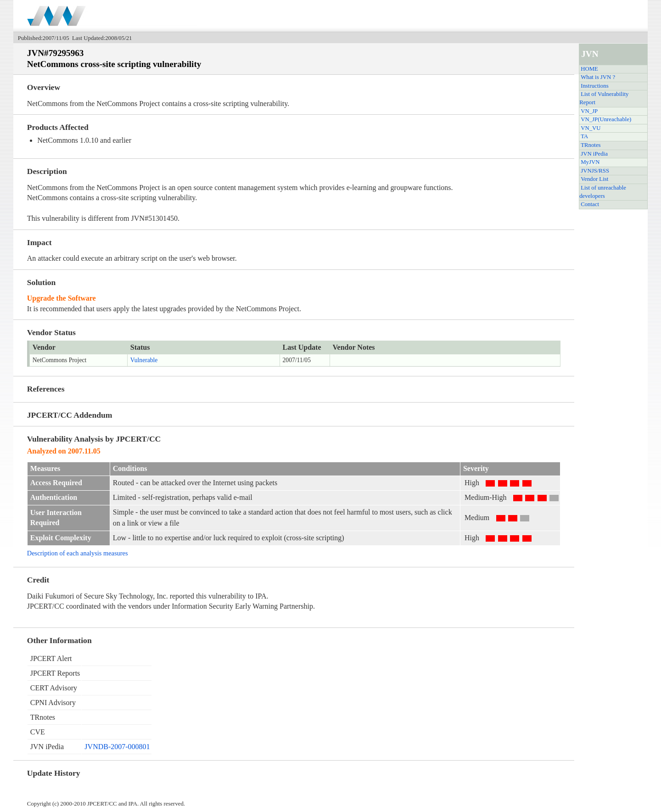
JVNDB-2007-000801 (117, 747)
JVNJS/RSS (595, 171)
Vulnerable (144, 360)
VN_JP (589, 111)
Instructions (594, 86)
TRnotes (591, 145)
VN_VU (591, 128)
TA (584, 136)
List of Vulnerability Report (604, 98)
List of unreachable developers (603, 192)
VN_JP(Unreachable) (606, 119)
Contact (590, 204)
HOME (589, 69)
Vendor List (594, 179)
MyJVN (590, 162)
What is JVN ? (598, 77)
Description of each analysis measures (78, 553)
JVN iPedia (594, 154)
